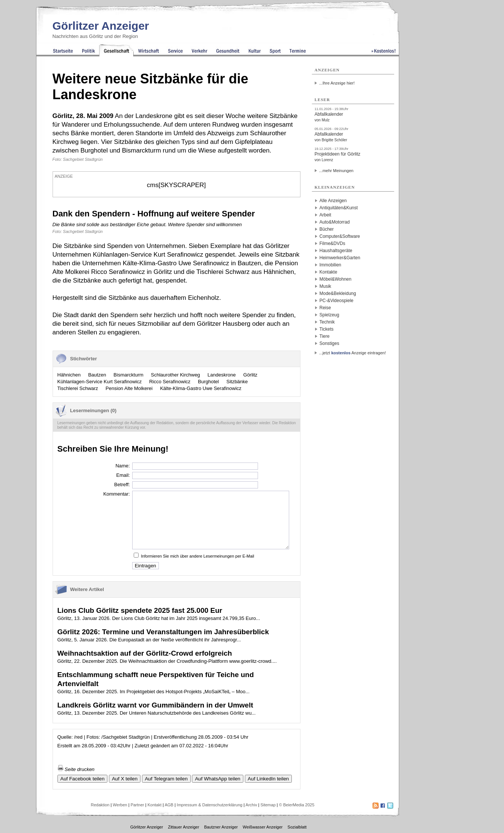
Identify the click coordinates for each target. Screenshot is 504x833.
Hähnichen (69, 375)
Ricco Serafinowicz (170, 382)
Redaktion (100, 805)
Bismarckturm (128, 375)
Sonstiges (330, 343)
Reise (325, 308)
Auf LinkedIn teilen (269, 779)
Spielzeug (330, 315)
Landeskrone (222, 375)
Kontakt (155, 805)
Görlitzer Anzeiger (101, 26)
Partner (137, 805)
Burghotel (208, 382)
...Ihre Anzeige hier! (337, 83)
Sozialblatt (297, 827)
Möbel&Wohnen (336, 279)
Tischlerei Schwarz (78, 388)
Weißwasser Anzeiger (263, 827)
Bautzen (97, 375)
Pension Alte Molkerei (129, 388)
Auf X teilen (125, 779)
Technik (327, 322)
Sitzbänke (237, 382)
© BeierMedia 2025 (297, 805)
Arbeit (325, 215)
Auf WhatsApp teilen (218, 779)
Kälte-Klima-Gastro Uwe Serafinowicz (201, 388)
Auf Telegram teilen (166, 779)
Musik (325, 286)
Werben (120, 805)
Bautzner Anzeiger (221, 827)
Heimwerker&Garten (340, 258)
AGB (169, 805)
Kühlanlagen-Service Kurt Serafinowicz (100, 382)
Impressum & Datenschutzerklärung (210, 805)
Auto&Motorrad (335, 222)
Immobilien (330, 265)
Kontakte (328, 272)
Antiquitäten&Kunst (339, 208)
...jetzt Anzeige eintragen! (353, 353)
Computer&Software (340, 236)
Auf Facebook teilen (83, 779)
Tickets (327, 329)
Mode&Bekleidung (338, 293)
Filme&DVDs (333, 243)
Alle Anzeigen (333, 201)
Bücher (327, 229)
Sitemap (268, 805)
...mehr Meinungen (337, 171)
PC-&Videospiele (337, 301)
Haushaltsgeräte (336, 251)
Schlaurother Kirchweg (176, 375)
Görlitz (250, 375)
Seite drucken (76, 769)
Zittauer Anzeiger (183, 827)
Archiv (251, 805)
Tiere (325, 336)
